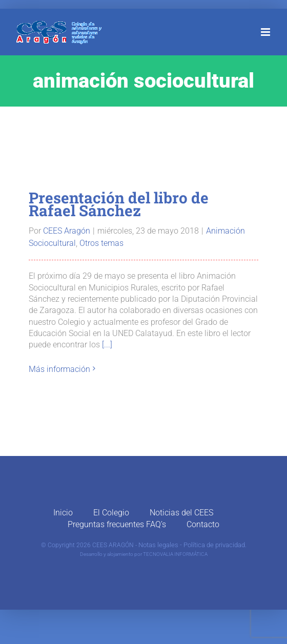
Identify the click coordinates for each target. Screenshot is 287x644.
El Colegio (111, 513)
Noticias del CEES (181, 513)
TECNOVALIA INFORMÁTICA (175, 554)
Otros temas (101, 243)
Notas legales (158, 545)
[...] (107, 345)
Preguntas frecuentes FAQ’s (117, 524)
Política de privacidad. (215, 545)
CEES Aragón (67, 231)
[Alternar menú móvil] (266, 32)
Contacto (203, 524)
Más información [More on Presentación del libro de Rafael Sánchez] (59, 369)
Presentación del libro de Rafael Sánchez (119, 204)
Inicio (63, 513)
